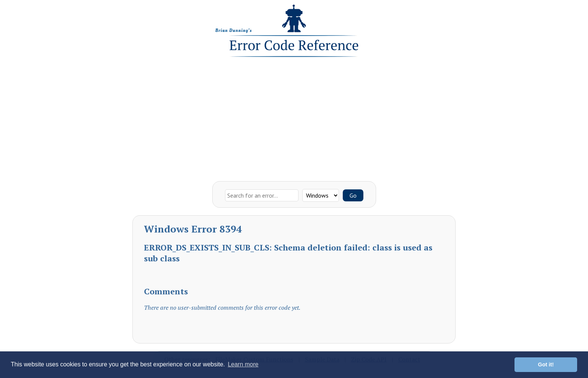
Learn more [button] (243, 364)
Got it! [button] (546, 364)
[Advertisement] (294, 117)
